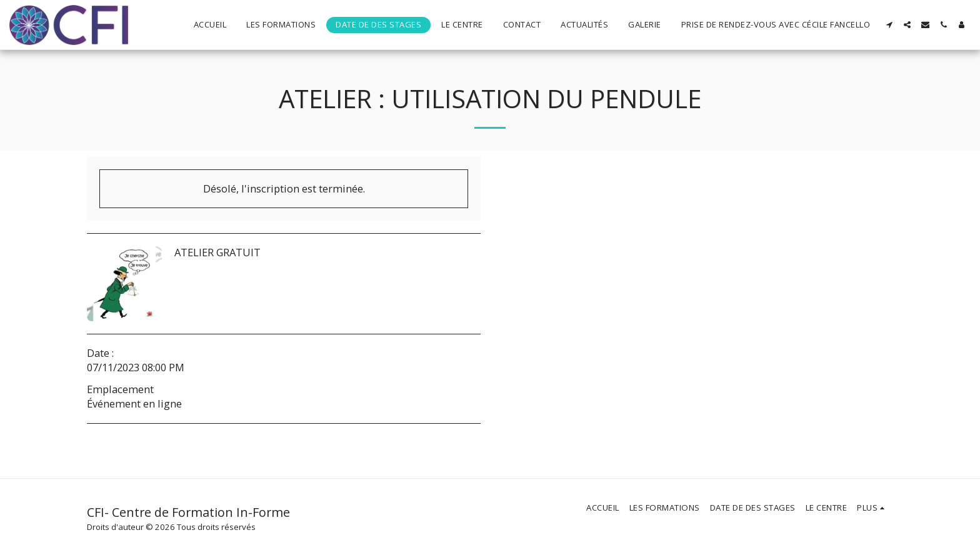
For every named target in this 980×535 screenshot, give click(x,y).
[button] (889, 25)
